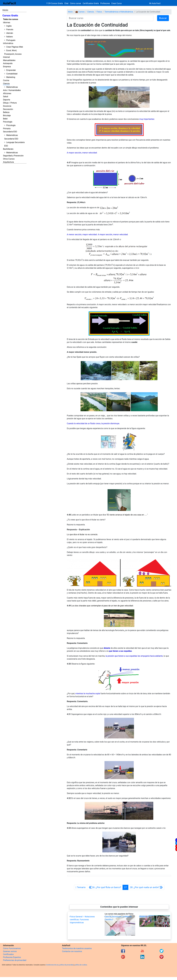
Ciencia (6, 84)
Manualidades (9, 60)
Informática (8, 43)
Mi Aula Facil (155, 3)
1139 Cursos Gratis (55, 3)
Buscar (163, 18)
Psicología (8, 122)
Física (99, 12)
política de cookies (81, 965)
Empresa (7, 67)
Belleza (6, 112)
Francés (10, 30)
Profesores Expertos (12, 957)
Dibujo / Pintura (10, 103)
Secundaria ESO (10, 132)
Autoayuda (8, 63)
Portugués (11, 40)
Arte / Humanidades (12, 90)
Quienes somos (10, 951)
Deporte (7, 100)
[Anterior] (105, 887)
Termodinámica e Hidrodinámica (119, 12)
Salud (6, 97)
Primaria (7, 129)
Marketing (11, 77)
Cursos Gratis (10, 16)
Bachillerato (8, 149)
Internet (6, 57)
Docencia (7, 106)
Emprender (11, 70)
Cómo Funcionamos (12, 948)
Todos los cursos (11, 19)
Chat (66, 3)
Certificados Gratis (91, 3)
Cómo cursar (76, 3)
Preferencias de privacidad (15, 960)
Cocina (6, 80)
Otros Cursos (9, 159)
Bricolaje (7, 115)
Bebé (5, 119)
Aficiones (7, 93)
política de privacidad (66, 965)
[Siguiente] (146, 887)
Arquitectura (8, 162)
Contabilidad (12, 74)
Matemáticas (12, 87)
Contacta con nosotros (72, 951)
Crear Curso (117, 3)
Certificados (8, 954)
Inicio (5, 10)
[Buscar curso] (110, 18)
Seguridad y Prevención (13, 156)
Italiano (10, 37)
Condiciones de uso (52, 965)
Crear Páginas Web (15, 47)
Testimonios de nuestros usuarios (77, 948)
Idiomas (7, 22)
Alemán (10, 33)
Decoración (8, 109)
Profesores (105, 3)
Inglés (9, 26)
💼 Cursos (80, 12)
